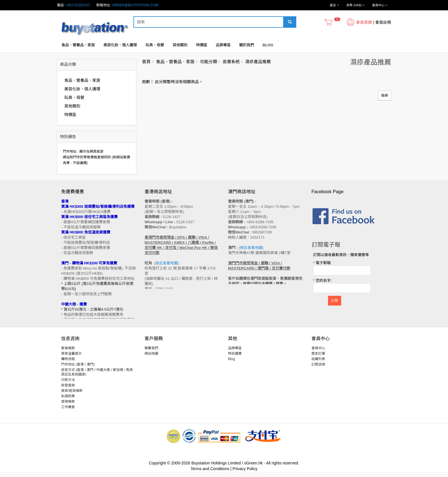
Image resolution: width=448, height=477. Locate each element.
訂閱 (335, 301)
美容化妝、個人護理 (120, 45)
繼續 (385, 95)
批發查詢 (68, 390)
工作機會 (68, 412)
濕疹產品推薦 (258, 62)
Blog (268, 45)
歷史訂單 (318, 359)
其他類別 (180, 45)
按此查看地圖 (167, 263)
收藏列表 (318, 364)
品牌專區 (223, 45)
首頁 (146, 62)
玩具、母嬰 (155, 45)
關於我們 (247, 45)
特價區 (202, 45)
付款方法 (68, 385)
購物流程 (68, 364)
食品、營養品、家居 (78, 45)
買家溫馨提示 (71, 359)
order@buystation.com (135, 5)
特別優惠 (235, 359)
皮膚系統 (231, 62)
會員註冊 (383, 22)
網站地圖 (151, 359)
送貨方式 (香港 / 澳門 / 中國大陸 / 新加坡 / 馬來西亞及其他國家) (97, 377)
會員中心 (318, 353)
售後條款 (68, 353)
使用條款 (68, 407)
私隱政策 (68, 401)
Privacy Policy (245, 474)
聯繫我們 (151, 353)
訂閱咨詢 (318, 370)
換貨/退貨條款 (72, 396)
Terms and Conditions (210, 474)
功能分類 (209, 62)
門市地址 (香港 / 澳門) (78, 370)
